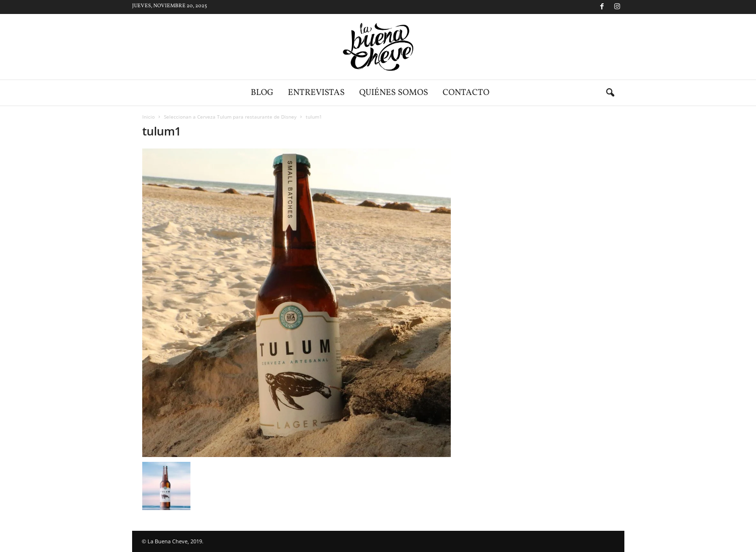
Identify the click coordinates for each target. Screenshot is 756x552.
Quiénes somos (394, 93)
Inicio (148, 117)
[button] (610, 93)
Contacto (466, 93)
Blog (262, 93)
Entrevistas (316, 93)
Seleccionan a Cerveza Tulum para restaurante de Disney (230, 117)
